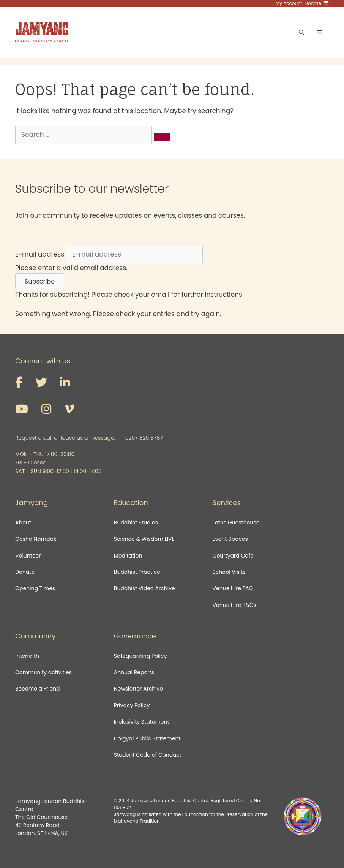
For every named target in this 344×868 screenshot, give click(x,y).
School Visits (229, 572)
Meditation (128, 556)
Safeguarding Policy (140, 656)
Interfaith (27, 656)
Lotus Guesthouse (236, 523)
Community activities (43, 672)
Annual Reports (134, 672)
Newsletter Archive (138, 689)
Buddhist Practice (137, 572)
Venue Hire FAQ (233, 588)
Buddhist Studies (136, 523)
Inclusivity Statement (142, 722)
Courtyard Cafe (233, 556)
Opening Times (35, 588)
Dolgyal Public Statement (147, 738)
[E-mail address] (134, 255)
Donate (25, 572)
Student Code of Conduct (148, 755)
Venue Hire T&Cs (234, 605)
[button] (40, 282)
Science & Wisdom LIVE (144, 539)
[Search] (162, 137)
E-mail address (40, 254)
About (23, 523)
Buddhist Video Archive (144, 588)
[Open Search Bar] (301, 32)
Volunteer (28, 556)
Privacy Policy (133, 705)
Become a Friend (38, 689)
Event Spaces (230, 539)
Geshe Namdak (36, 539)
